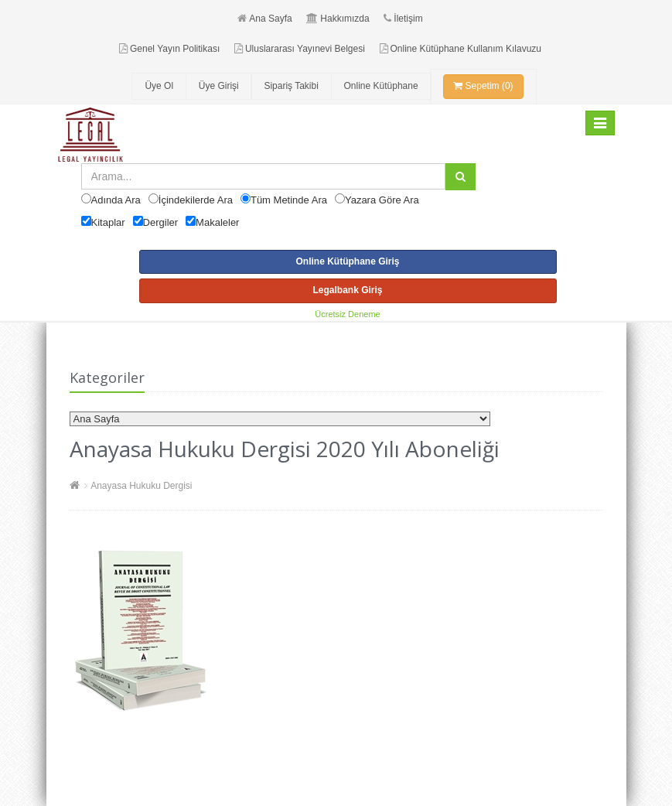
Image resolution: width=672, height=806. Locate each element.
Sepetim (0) (483, 86)
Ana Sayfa (264, 19)
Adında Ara (116, 200)
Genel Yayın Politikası (169, 49)
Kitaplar (108, 222)
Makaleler (217, 222)
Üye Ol (159, 86)
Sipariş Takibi (291, 86)
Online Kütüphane (381, 86)
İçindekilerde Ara (196, 200)
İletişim (403, 19)
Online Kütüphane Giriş (347, 261)
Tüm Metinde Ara (289, 200)
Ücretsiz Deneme (347, 314)
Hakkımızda (338, 19)
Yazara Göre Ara (382, 200)
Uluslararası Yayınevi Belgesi (300, 49)
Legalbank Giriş (347, 290)
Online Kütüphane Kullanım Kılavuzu (461, 49)
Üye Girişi (219, 86)
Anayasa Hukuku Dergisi (141, 486)
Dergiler (161, 222)
